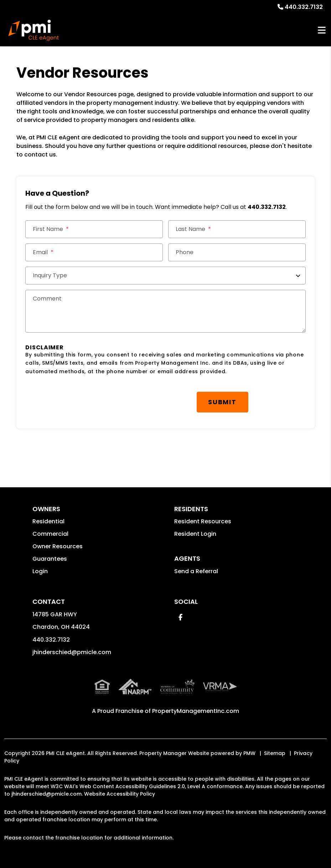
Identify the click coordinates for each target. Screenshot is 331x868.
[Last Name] (237, 229)
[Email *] (94, 252)
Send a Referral (196, 571)
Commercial (50, 534)
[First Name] (94, 229)
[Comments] (165, 311)
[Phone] (237, 252)
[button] (180, 617)
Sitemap (275, 753)
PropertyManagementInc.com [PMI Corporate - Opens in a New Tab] (196, 711)
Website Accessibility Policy (120, 794)
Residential (48, 521)
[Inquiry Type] (165, 276)
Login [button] (40, 571)
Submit (222, 402)
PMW (249, 753)
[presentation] (79, 399)
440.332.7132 (304, 7)
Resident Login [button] (195, 534)
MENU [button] (322, 30)
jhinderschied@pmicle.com (72, 652)
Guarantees (50, 559)
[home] (33, 30)
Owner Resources (58, 546)
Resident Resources (203, 521)
